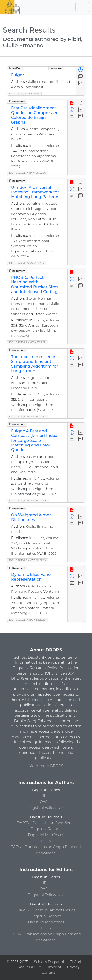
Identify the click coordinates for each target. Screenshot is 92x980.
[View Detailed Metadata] (81, 70)
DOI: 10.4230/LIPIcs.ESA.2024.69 (27, 342)
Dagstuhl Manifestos (46, 835)
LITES (46, 841)
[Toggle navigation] (82, 7)
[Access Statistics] (81, 83)
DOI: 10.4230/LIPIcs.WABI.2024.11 (28, 416)
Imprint (55, 967)
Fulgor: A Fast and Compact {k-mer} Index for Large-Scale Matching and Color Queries (34, 440)
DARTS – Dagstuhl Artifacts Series (46, 823)
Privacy (73, 967)
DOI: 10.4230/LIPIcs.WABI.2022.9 (27, 560)
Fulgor (18, 75)
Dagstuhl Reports (46, 829)
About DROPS (30, 967)
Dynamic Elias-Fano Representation (31, 577)
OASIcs (46, 802)
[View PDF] (72, 103)
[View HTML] (81, 103)
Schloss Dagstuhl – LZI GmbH (60, 962)
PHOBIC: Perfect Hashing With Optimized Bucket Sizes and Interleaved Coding (35, 285)
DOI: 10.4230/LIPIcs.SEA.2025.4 (27, 263)
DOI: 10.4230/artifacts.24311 (24, 94)
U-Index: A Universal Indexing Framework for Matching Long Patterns (35, 192)
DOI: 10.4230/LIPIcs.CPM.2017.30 (27, 620)
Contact (48, 972)
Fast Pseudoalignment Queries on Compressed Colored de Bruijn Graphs (35, 115)
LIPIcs (46, 796)
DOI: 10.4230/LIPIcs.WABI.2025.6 (27, 173)
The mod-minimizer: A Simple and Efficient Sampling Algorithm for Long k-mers (35, 364)
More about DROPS (46, 766)
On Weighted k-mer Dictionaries (31, 517)
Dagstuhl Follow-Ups (46, 808)
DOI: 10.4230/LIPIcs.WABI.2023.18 (28, 501)
